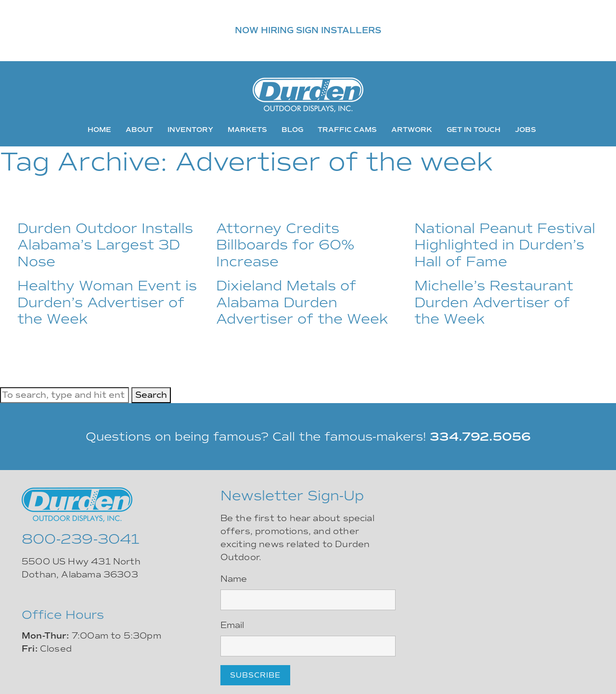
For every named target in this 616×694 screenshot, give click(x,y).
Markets (247, 130)
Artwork (412, 130)
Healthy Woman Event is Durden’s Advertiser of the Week (107, 302)
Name (234, 579)
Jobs (526, 130)
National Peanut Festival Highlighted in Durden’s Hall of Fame (505, 245)
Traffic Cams (347, 130)
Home (99, 130)
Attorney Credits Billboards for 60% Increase (285, 245)
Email (232, 625)
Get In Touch (474, 130)
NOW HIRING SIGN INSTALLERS (308, 30)
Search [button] (151, 395)
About (139, 130)
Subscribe (255, 675)
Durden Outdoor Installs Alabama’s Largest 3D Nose (105, 245)
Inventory (190, 130)
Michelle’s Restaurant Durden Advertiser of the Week (494, 302)
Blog (292, 130)
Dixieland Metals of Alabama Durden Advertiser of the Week (302, 302)
